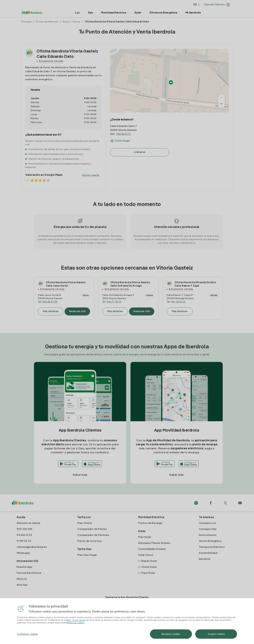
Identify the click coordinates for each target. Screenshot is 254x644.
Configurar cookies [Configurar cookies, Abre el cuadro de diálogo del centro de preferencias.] (27, 639)
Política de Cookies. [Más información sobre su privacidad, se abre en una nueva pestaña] (76, 628)
